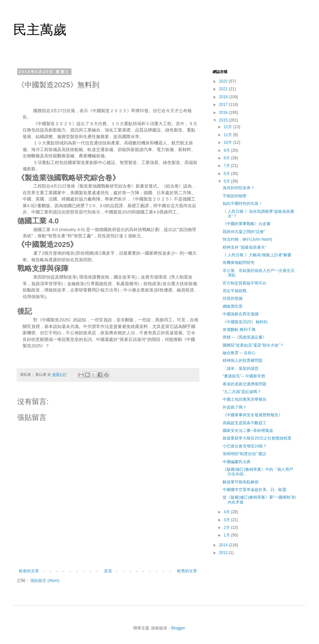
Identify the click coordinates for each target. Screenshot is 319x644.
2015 (224, 120)
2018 (224, 97)
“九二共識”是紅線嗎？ (242, 392)
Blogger (178, 628)
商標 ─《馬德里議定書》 (245, 337)
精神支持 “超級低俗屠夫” (244, 247)
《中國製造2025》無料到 (245, 322)
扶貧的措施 (233, 298)
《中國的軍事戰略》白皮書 (247, 224)
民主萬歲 (40, 30)
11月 (228, 135)
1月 (227, 535)
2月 (227, 527)
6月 (227, 174)
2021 (224, 89)
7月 (227, 166)
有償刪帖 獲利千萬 (239, 330)
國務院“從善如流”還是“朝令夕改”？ (253, 345)
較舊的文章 (187, 571)
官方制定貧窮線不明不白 (245, 283)
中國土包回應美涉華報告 (245, 399)
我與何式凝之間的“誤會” (244, 232)
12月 (228, 127)
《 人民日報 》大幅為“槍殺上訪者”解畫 (257, 255)
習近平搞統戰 (235, 291)
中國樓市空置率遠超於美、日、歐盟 (255, 490)
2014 (224, 545)
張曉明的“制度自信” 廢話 (244, 454)
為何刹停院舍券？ (239, 188)
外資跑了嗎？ (235, 407)
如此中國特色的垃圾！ (243, 203)
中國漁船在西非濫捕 (241, 314)
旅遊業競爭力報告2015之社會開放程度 (257, 438)
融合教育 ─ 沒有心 (239, 353)
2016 (224, 113)
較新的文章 (29, 571)
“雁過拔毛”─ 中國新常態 (244, 376)
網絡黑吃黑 (233, 306)
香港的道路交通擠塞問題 (245, 384)
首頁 (108, 571)
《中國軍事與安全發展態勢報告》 (253, 415)
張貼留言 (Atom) (45, 581)
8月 (227, 158)
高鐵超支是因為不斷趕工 (245, 423)
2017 (224, 105)
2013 (224, 553)
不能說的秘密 (235, 196)
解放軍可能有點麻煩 (241, 482)
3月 (227, 520)
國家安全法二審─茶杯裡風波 (248, 431)
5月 (227, 181)
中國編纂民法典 (237, 462)
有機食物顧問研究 (239, 263)
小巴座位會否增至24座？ (245, 446)
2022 (224, 81)
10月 (228, 142)
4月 (227, 512)
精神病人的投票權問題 (243, 361)
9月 (227, 150)
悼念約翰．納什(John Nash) (247, 239)
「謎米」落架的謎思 (241, 368)
